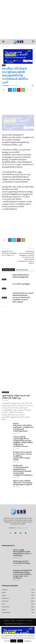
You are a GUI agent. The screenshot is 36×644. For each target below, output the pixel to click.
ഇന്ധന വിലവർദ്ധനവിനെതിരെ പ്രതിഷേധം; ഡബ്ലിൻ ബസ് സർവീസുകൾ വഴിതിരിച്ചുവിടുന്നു (23, 427)
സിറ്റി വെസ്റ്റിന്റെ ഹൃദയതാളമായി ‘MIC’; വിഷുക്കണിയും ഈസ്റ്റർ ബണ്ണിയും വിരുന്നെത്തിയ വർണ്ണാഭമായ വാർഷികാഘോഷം (23, 442)
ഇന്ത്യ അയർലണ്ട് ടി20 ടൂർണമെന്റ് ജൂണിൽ (21, 276)
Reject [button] (20, 641)
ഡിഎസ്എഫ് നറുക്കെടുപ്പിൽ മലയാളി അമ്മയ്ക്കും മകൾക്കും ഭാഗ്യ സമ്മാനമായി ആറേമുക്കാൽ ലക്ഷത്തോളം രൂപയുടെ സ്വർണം (26, 257)
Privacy (13, 621)
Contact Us (29, 621)
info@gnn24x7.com (22, 528)
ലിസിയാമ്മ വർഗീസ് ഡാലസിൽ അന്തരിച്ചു (21, 562)
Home (4, 46)
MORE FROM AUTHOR (22, 270)
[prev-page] (3, 307)
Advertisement (21, 621)
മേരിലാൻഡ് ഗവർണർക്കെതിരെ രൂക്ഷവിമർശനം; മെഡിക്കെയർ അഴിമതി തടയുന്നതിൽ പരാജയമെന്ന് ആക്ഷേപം (23, 470)
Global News (5, 392)
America (4, 298)
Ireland (4, 279)
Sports (9, 46)
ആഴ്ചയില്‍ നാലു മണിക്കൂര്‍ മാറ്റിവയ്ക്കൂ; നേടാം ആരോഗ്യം (9, 253)
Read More (28, 641)
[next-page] (6, 307)
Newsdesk (6, 86)
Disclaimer (7, 621)
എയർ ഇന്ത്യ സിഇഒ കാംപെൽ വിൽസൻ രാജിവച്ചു (16, 397)
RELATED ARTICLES (8, 270)
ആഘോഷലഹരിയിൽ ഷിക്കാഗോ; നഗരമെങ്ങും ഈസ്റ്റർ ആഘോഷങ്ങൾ (23, 483)
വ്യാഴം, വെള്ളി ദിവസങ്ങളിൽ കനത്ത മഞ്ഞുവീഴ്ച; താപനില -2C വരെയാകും (22, 553)
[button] (3, 42)
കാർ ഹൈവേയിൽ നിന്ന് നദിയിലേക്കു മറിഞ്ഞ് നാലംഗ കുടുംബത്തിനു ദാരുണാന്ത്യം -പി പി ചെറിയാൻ (23, 574)
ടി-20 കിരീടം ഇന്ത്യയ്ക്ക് (21, 284)
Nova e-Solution (28, 624)
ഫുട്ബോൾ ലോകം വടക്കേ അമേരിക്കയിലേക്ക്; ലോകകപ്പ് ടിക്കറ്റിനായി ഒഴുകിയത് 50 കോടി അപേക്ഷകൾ (23, 297)
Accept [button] (13, 641)
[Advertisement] (18, 20)
